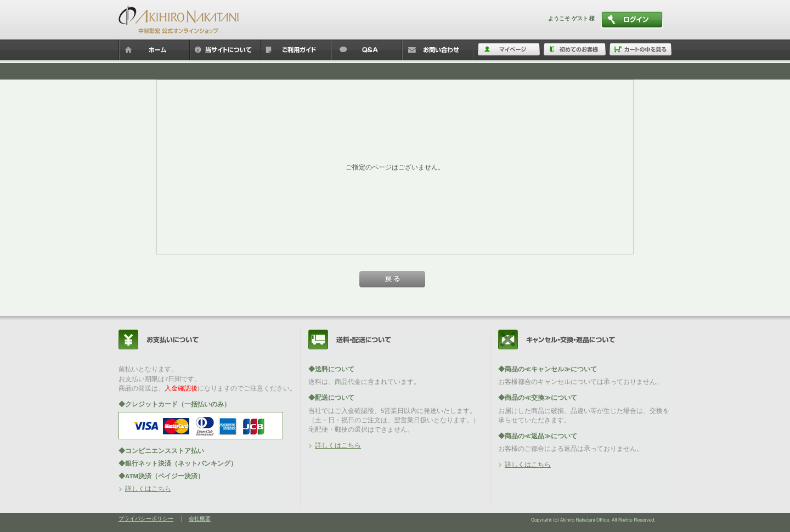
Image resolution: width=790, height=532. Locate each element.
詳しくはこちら (148, 488)
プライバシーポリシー (146, 519)
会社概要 (200, 519)
